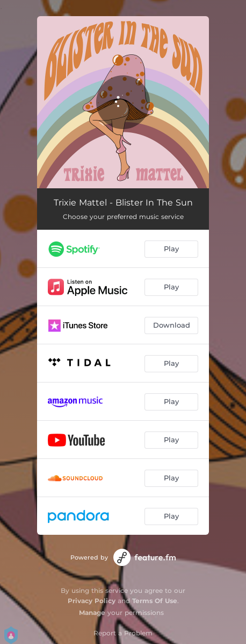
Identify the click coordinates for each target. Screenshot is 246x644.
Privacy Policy (92, 601)
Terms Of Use (155, 601)
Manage (92, 613)
